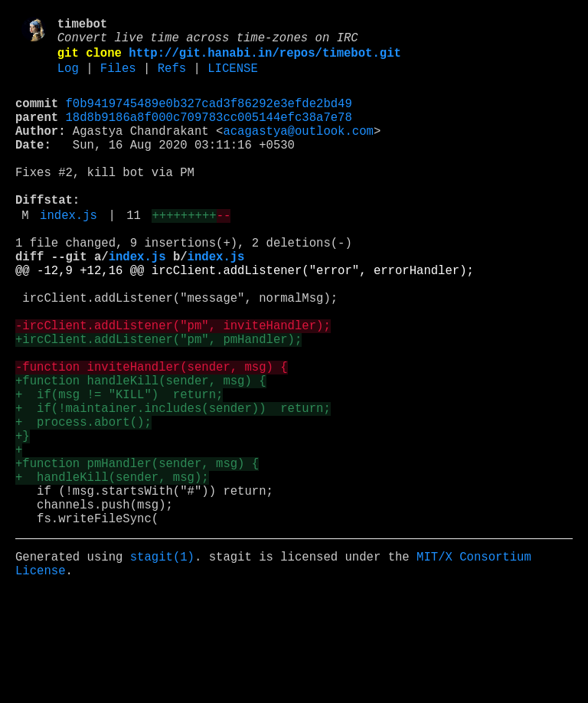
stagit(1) (162, 662)
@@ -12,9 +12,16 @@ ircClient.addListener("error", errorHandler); (245, 318)
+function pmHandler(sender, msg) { (137, 554)
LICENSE (233, 79)
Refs (172, 79)
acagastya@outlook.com (298, 151)
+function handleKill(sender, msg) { (140, 453)
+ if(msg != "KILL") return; (119, 469)
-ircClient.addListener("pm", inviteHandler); (173, 385)
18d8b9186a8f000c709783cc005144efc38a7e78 (209, 134)
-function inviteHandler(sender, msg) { (152, 436)
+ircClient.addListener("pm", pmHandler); (158, 402)
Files (118, 79)
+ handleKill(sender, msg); (112, 571)
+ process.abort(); (83, 503)
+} (23, 520)
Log (68, 79)
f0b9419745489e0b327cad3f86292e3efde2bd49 (209, 117)
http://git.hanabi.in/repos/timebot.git (265, 60)
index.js (69, 253)
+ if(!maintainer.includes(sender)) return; (173, 486)
